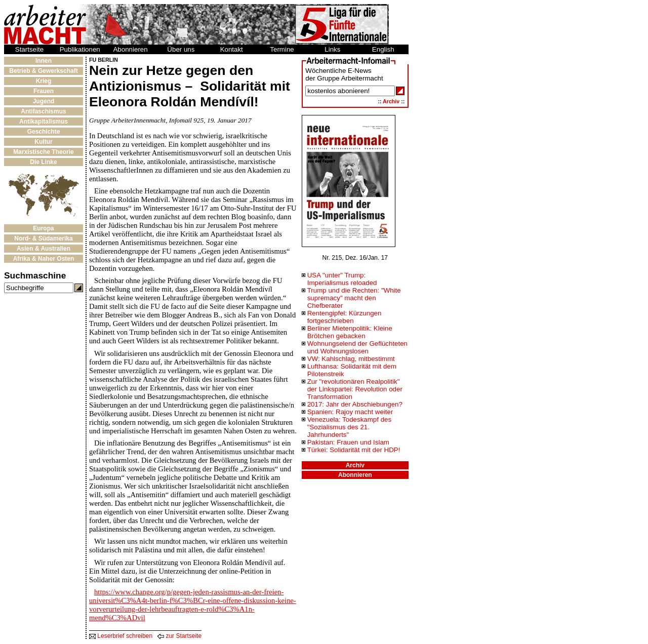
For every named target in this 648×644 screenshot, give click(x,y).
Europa (43, 228)
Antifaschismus (43, 111)
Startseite (29, 49)
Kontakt (232, 49)
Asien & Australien (44, 249)
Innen (44, 61)
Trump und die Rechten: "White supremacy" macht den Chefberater (354, 298)
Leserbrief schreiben (121, 636)
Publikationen (80, 49)
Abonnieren (130, 49)
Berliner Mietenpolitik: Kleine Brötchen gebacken (350, 332)
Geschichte (44, 132)
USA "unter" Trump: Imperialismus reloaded (342, 279)
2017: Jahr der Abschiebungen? (355, 404)
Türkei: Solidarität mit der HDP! (354, 450)
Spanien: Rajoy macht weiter (350, 412)
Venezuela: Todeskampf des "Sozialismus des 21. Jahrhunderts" (349, 427)
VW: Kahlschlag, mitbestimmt (351, 359)
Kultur (43, 142)
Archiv (391, 101)
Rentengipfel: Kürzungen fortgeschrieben (345, 317)
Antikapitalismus (44, 122)
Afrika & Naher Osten (44, 259)
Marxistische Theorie (43, 152)
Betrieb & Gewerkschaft (43, 71)
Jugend (44, 101)
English (383, 49)
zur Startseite (179, 636)
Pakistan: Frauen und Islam (348, 442)
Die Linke (43, 162)
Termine (282, 49)
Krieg (44, 81)
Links (332, 49)
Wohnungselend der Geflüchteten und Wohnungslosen (357, 347)
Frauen (44, 91)
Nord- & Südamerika (43, 238)
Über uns (181, 49)
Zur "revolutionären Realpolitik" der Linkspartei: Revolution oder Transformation (355, 389)
